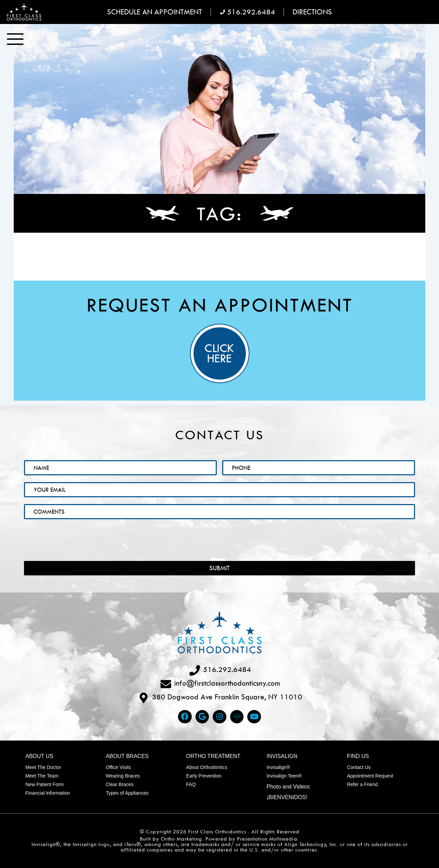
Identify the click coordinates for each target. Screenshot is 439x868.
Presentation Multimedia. (268, 839)
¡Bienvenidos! (287, 797)
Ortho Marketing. (182, 839)
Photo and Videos (288, 787)
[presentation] (76, 535)
